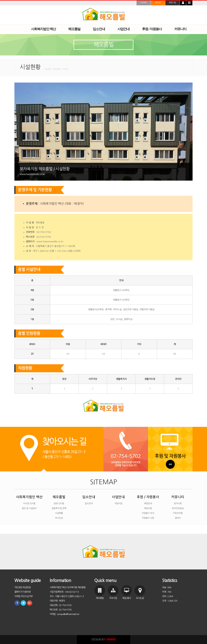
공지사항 (178, 504)
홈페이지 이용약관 (23, 592)
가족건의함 (178, 513)
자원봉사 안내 (148, 513)
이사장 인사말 (29, 504)
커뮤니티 (178, 497)
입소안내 (89, 497)
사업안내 (118, 497)
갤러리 (178, 518)
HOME (144, 3)
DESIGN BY (104, 639)
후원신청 (148, 508)
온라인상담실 (178, 508)
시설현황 (59, 513)
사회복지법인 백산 (29, 497)
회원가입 (172, 3)
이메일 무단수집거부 (24, 596)
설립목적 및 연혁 (59, 508)
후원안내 (148, 504)
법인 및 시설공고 (29, 508)
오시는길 (59, 518)
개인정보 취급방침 (23, 587)
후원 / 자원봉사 (148, 497)
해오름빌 (59, 497)
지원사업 (118, 504)
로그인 (158, 3)
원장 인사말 (59, 504)
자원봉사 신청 (148, 518)
